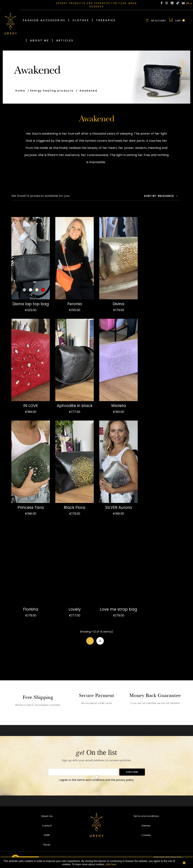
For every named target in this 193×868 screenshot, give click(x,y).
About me (47, 816)
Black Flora (75, 507)
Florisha (31, 609)
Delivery (146, 825)
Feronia (75, 304)
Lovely (75, 609)
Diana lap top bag (31, 304)
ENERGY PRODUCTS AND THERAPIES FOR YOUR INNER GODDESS (96, 5)
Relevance (168, 196)
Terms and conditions (146, 816)
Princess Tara (31, 507)
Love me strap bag (118, 609)
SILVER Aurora (119, 507)
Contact (47, 825)
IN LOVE (31, 405)
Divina (118, 304)
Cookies (146, 835)
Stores (47, 844)
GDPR (47, 835)
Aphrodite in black (75, 405)
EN (187, 3)
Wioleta (119, 405)
